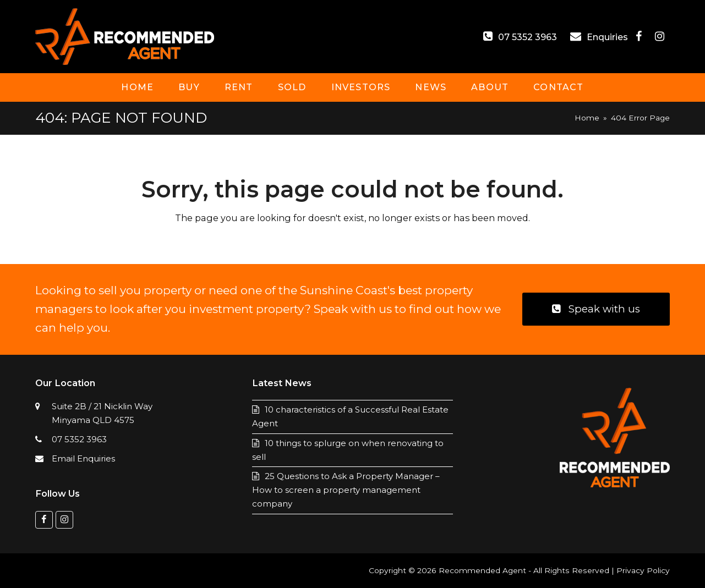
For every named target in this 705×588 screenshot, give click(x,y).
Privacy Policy (643, 570)
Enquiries (608, 37)
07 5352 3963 (528, 37)
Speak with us (596, 309)
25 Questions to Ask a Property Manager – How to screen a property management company (346, 490)
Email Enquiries (83, 458)
